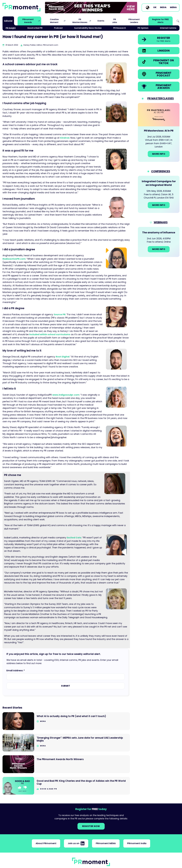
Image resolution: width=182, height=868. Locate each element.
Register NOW (91, 826)
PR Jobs (115, 21)
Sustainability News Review (88, 28)
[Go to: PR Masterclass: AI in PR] (159, 132)
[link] (91, 8)
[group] (91, 8)
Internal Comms (168, 28)
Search (178, 21)
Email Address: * (16, 671)
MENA (173, 7)
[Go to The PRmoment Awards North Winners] (66, 764)
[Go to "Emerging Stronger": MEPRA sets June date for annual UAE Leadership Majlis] (66, 743)
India (163, 7)
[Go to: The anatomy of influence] (159, 242)
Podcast (58, 28)
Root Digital (63, 357)
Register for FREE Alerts (160, 21)
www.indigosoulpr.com (66, 395)
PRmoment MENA (106, 843)
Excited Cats (74, 538)
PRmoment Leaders (134, 21)
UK (155, 7)
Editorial (8, 21)
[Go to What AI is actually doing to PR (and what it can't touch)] (66, 721)
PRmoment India (137, 843)
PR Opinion (143, 28)
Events (101, 21)
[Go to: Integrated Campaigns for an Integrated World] (159, 194)
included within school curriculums (50, 334)
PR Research (120, 28)
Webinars (161, 222)
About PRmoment (46, 843)
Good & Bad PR (35, 28)
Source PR (60, 314)
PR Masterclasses (80, 21)
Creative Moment (54, 21)
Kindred (65, 138)
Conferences (161, 171)
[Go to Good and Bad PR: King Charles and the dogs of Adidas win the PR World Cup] (66, 786)
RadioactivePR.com (14, 259)
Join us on (76, 843)
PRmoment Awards (28, 21)
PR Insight (11, 28)
